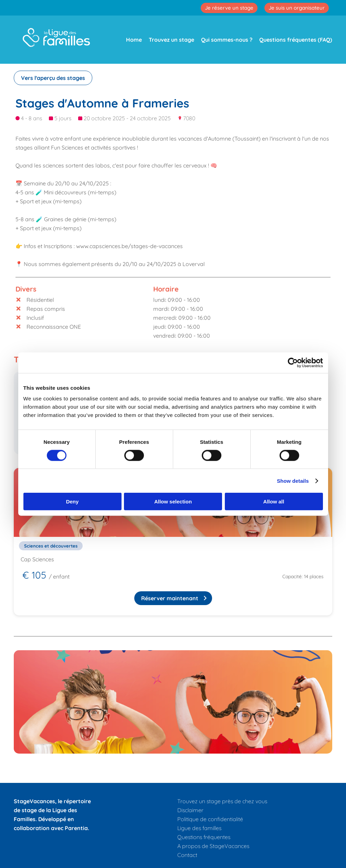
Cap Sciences (37, 559)
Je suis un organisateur (297, 8)
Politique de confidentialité (210, 819)
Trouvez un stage (171, 40)
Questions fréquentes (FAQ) (296, 40)
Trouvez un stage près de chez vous (222, 801)
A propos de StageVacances (213, 846)
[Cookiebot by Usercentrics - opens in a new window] (293, 362)
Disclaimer (190, 810)
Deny (72, 502)
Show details (293, 481)
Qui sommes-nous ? (227, 40)
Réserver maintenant (170, 598)
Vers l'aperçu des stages (53, 78)
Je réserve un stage (229, 8)
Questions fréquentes (204, 837)
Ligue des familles (199, 828)
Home (134, 40)
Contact (187, 855)
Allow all (274, 502)
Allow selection (173, 502)
